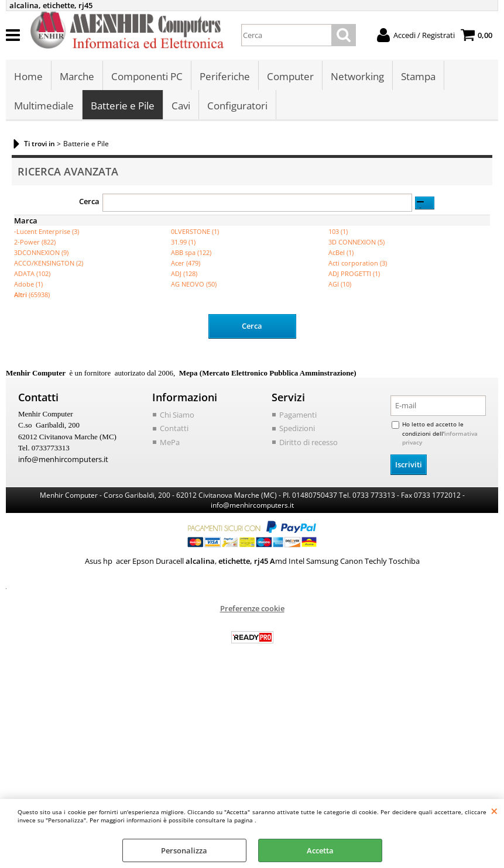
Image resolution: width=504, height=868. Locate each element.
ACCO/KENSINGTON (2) (49, 263)
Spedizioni (297, 428)
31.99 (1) (183, 242)
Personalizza (184, 850)
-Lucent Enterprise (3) (47, 231)
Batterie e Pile (123, 106)
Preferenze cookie (252, 608)
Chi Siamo (177, 415)
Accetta (320, 850)
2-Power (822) (35, 242)
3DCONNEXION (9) (41, 252)
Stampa (418, 76)
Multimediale (44, 106)
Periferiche (225, 76)
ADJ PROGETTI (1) (354, 273)
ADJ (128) (184, 273)
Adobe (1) (28, 284)
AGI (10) (340, 284)
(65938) (32, 294)
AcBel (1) (341, 252)
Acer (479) (186, 263)
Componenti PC (147, 76)
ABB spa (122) (191, 252)
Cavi (181, 106)
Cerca (89, 201)
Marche (77, 76)
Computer (290, 76)
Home (28, 76)
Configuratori (237, 106)
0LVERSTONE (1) (195, 231)
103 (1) (338, 231)
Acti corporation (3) (358, 263)
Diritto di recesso (308, 442)
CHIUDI (494, 811)
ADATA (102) (32, 273)
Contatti (174, 428)
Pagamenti (298, 415)
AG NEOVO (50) (194, 284)
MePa (170, 442)
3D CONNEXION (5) (356, 242)
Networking (357, 76)
